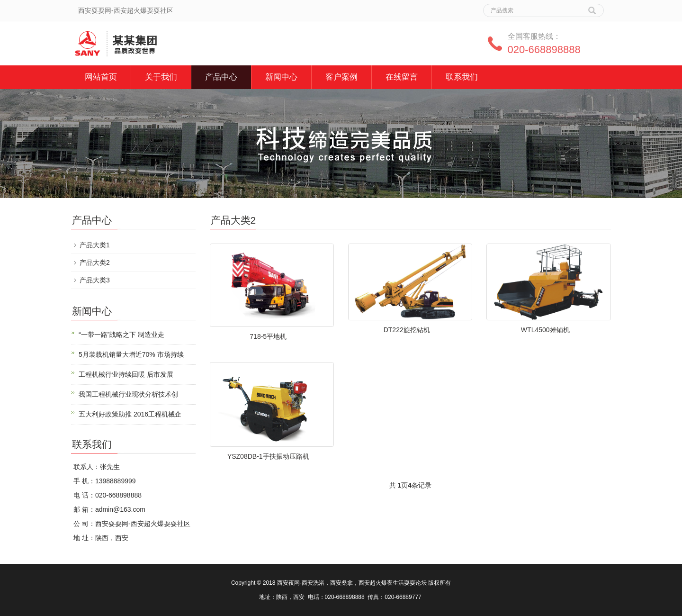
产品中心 (221, 77)
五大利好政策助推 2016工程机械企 (130, 414)
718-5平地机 (268, 336)
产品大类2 (95, 263)
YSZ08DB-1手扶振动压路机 (268, 456)
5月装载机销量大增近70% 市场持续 (131, 354)
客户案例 (341, 77)
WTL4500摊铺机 (545, 330)
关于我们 (161, 77)
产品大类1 (95, 245)
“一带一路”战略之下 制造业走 (121, 335)
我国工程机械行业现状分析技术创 (128, 394)
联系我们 (462, 77)
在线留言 (402, 77)
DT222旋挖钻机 (407, 330)
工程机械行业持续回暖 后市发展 (126, 374)
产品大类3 (95, 280)
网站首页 (101, 77)
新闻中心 (281, 77)
